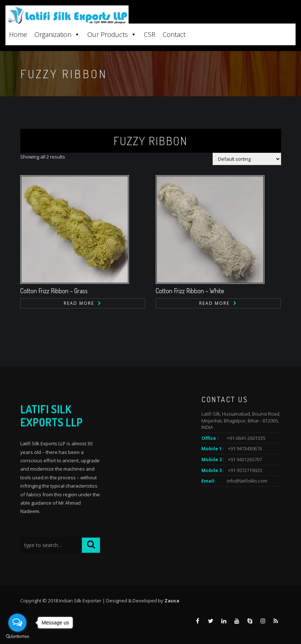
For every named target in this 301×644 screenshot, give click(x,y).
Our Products (112, 34)
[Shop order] (247, 159)
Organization (57, 34)
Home (18, 34)
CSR (150, 34)
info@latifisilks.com (247, 481)
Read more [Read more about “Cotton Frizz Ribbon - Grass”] (79, 303)
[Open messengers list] (17, 623)
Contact (174, 34)
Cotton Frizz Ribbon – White (190, 291)
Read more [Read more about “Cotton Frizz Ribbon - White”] (214, 303)
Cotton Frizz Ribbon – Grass (54, 291)
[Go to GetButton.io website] (17, 637)
